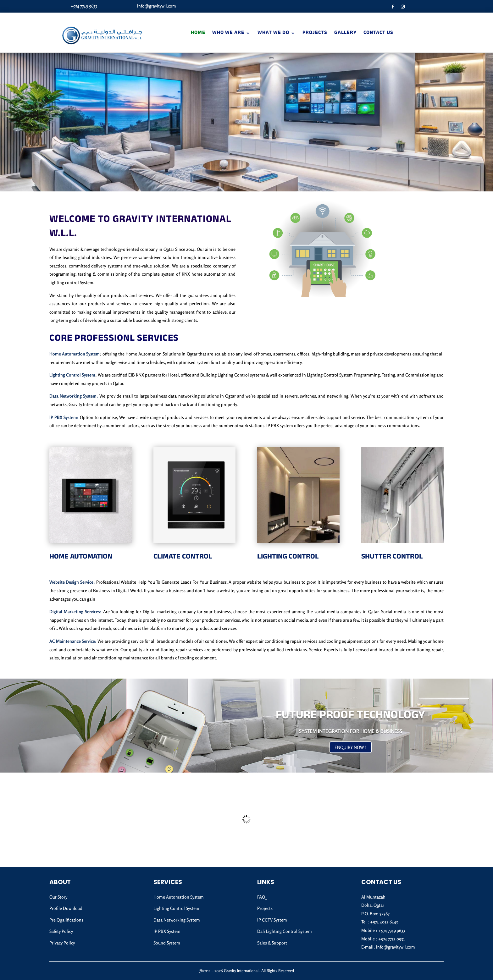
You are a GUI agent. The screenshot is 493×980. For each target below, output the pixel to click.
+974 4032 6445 (384, 922)
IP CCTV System (272, 920)
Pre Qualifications (66, 920)
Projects (315, 33)
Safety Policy (61, 931)
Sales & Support (272, 943)
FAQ (261, 897)
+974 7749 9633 (84, 6)
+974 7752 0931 (391, 939)
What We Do (273, 33)
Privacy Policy (62, 943)
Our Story (58, 897)
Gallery (345, 33)
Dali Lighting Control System (285, 931)
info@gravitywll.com (157, 6)
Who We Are (228, 33)
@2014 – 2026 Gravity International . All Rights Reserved (246, 971)
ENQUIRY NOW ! (351, 747)
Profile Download (66, 908)
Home (198, 33)
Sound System (167, 943)
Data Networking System (177, 920)
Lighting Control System (72, 375)
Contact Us (378, 33)
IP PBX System (167, 931)
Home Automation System (75, 354)
